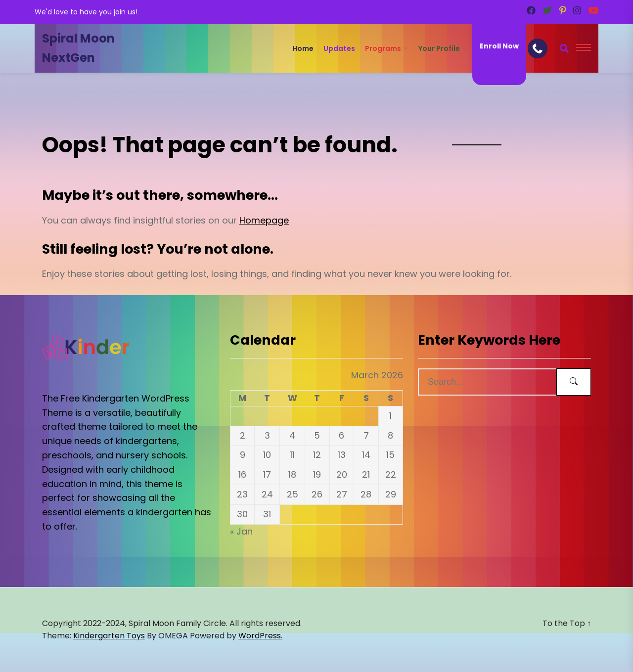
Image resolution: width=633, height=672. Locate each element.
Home (303, 48)
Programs (383, 48)
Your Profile (439, 48)
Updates (339, 48)
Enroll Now (499, 46)
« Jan (241, 531)
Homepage (264, 220)
